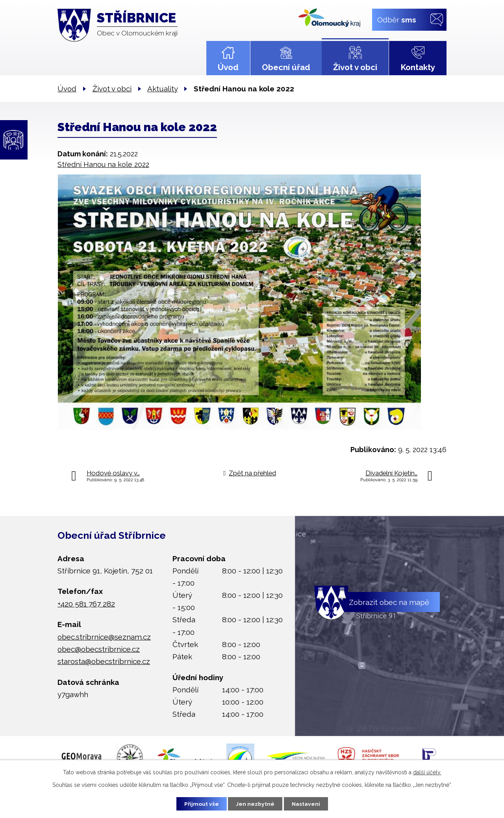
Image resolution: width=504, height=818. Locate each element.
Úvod (228, 67)
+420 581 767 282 (86, 604)
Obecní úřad (286, 67)
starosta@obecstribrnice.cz (104, 661)
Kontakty (418, 67)
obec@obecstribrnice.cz (99, 649)
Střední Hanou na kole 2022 (103, 164)
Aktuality (162, 89)
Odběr (397, 19)
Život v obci (355, 67)
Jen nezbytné (255, 803)
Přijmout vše (200, 803)
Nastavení (307, 803)
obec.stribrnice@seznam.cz (104, 637)
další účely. (427, 772)
